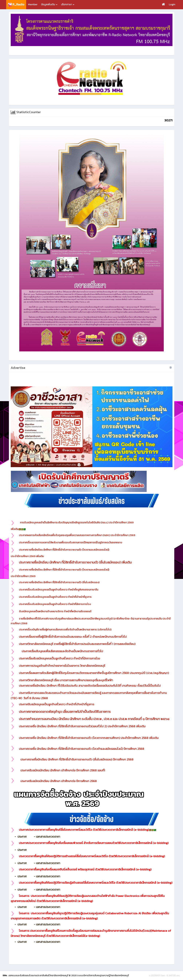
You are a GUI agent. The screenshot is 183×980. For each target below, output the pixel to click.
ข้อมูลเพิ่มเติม (49, 4)
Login (172, 4)
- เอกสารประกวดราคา (45, 837)
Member (33, 4)
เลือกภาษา (68, 4)
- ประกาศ (22, 837)
